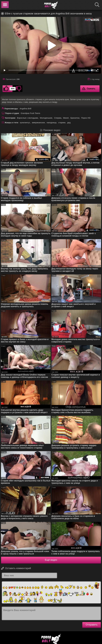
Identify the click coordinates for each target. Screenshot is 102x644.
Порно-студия (12, 113)
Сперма (58, 118)
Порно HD (86, 118)
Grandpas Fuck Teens (30, 113)
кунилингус (25, 123)
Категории (10, 118)
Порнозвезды (11, 109)
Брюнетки (75, 118)
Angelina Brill (25, 109)
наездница (52, 123)
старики (62, 123)
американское (38, 123)
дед (69, 123)
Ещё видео (51, 560)
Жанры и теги (11, 123)
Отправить (92, 625)
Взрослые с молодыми (27, 118)
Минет (66, 118)
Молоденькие (46, 118)
